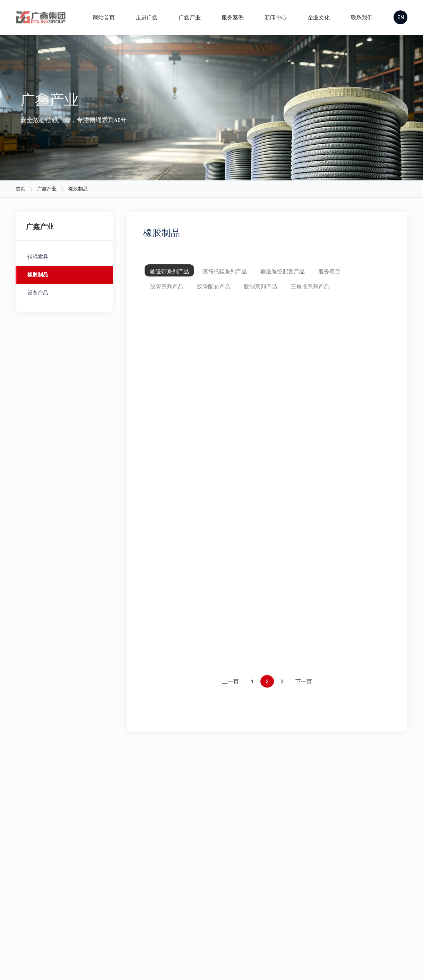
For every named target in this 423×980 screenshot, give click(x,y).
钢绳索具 (38, 256)
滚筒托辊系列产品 (235, 272)
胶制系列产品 (278, 292)
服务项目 (355, 272)
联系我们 (360, 17)
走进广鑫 (145, 17)
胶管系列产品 (170, 292)
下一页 (304, 737)
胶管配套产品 (224, 292)
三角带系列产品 (335, 292)
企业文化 (317, 17)
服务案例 (231, 17)
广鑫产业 (188, 17)
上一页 (231, 737)
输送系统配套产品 (301, 272)
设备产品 (38, 292)
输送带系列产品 (173, 272)
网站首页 (102, 17)
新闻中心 (274, 17)
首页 (20, 189)
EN (399, 17)
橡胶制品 (38, 274)
